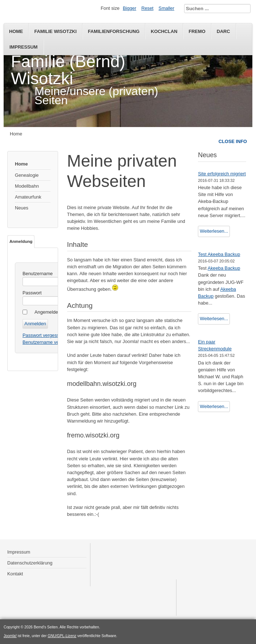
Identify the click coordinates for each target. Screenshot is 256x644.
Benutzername (38, 274)
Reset (147, 8)
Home (16, 31)
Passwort (32, 293)
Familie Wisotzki (55, 31)
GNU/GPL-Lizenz (62, 636)
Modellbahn (27, 186)
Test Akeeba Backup (219, 254)
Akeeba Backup (224, 268)
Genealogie (27, 175)
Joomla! (10, 636)
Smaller (166, 8)
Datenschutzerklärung (30, 563)
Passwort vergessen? (45, 335)
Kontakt (15, 574)
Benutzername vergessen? (50, 342)
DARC (224, 31)
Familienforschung (114, 31)
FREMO (197, 31)
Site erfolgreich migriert (222, 174)
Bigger (129, 8)
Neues (22, 208)
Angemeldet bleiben (55, 312)
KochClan (164, 31)
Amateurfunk (28, 197)
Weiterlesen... (214, 231)
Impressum (24, 47)
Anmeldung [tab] (21, 241)
